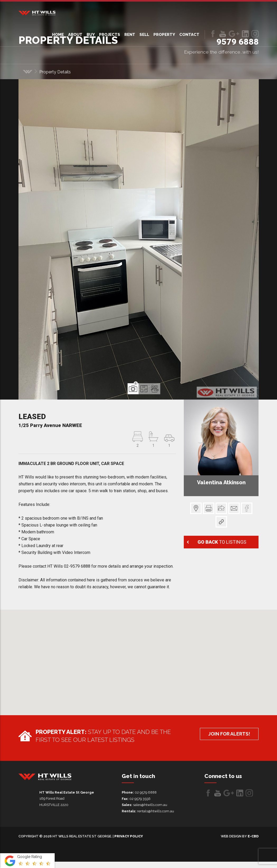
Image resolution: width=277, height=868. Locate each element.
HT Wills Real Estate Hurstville (37, 13)
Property (164, 35)
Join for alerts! (228, 734)
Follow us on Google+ (234, 34)
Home (58, 35)
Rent (130, 35)
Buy (91, 35)
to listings (221, 541)
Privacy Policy (129, 836)
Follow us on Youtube (223, 34)
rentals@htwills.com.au (156, 811)
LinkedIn (245, 34)
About (75, 35)
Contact (189, 35)
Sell (144, 35)
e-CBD (253, 836)
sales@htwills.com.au (150, 805)
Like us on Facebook (213, 34)
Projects (110, 35)
